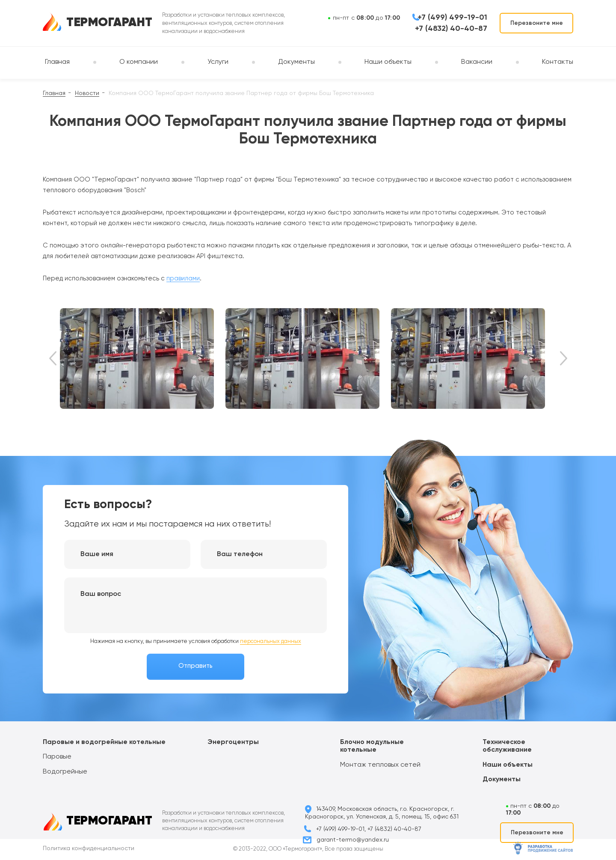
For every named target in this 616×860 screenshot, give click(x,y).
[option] (143, 359)
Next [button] (564, 359)
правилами (183, 278)
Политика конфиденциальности (89, 848)
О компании (139, 62)
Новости (87, 93)
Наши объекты (388, 62)
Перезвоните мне (537, 23)
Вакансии (477, 62)
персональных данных (271, 641)
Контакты (558, 62)
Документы (296, 62)
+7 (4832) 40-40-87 (451, 29)
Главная (57, 62)
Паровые (57, 757)
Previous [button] (53, 359)
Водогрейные (65, 772)
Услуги (218, 62)
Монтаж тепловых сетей (380, 765)
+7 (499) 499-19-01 (452, 18)
